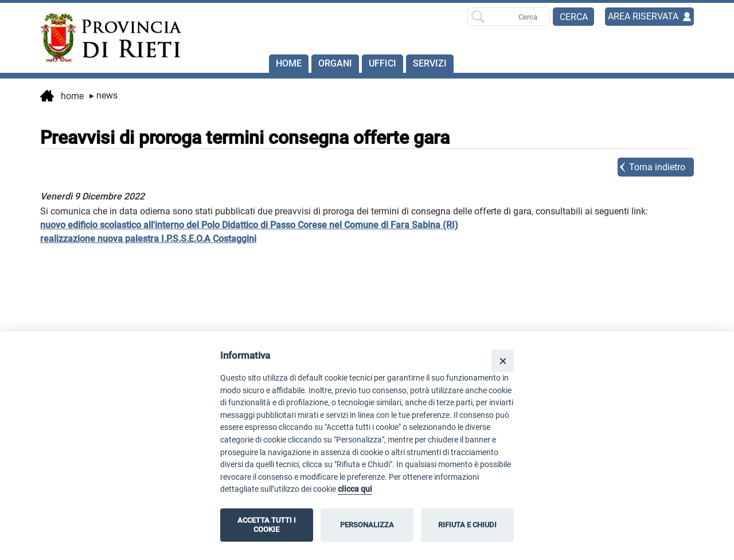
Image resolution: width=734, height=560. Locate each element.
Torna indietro (657, 167)
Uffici (382, 63)
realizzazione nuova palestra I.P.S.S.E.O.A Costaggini (148, 239)
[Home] (106, 38)
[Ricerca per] (509, 17)
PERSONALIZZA (367, 525)
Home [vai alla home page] (62, 97)
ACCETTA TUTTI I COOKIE (267, 525)
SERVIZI (430, 63)
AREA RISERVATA (643, 16)
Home (289, 63)
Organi (335, 63)
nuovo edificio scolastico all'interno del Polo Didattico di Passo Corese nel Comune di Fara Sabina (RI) (249, 225)
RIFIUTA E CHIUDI (467, 525)
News (104, 95)
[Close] (503, 361)
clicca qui (355, 489)
